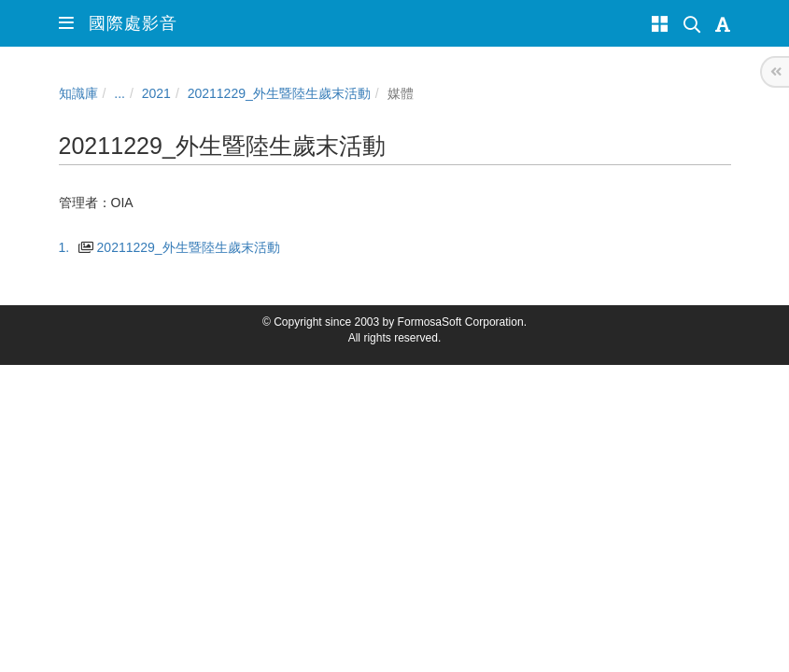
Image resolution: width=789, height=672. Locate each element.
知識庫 (78, 93)
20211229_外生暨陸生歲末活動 (279, 93)
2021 (156, 93)
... (120, 93)
